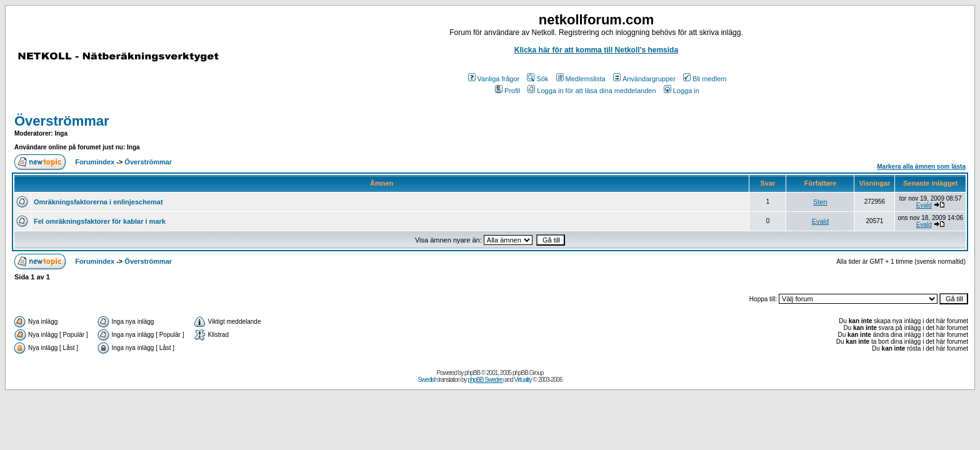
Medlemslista (581, 79)
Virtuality (523, 380)
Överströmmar (62, 121)
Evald (924, 205)
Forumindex (95, 162)
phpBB (472, 373)
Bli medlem (705, 79)
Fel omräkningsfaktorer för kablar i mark (100, 221)
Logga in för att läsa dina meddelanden (592, 91)
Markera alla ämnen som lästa (921, 167)
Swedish (428, 380)
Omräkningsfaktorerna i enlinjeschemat (98, 202)
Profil (507, 91)
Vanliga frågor (494, 79)
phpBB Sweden (485, 380)
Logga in (682, 91)
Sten (820, 202)
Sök (537, 79)
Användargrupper (644, 79)
